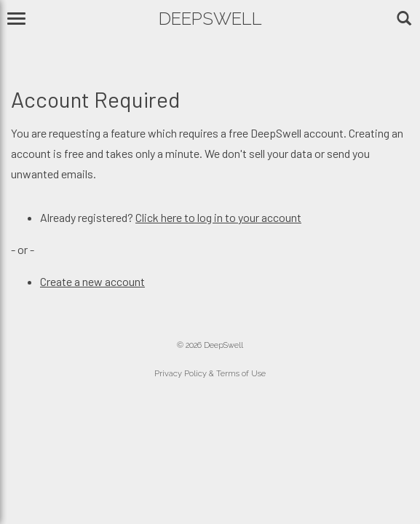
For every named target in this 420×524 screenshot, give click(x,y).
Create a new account (92, 281)
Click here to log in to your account (218, 217)
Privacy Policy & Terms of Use (210, 374)
